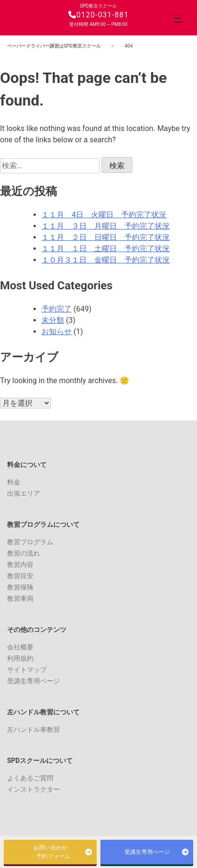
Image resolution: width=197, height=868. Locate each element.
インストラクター (33, 789)
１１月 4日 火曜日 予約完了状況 (104, 215)
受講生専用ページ (33, 681)
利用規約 (20, 658)
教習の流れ (24, 553)
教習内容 (20, 565)
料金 (14, 482)
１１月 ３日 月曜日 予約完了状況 (106, 226)
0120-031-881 (98, 15)
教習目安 (20, 576)
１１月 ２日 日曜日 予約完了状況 (106, 237)
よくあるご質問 (30, 778)
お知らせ (57, 332)
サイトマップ (27, 670)
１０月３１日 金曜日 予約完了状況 (106, 260)
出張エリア (24, 493)
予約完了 (57, 309)
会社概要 (20, 647)
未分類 (53, 320)
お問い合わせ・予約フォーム (50, 852)
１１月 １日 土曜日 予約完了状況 (106, 249)
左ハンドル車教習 (33, 729)
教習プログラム (30, 542)
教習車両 (20, 598)
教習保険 (20, 587)
